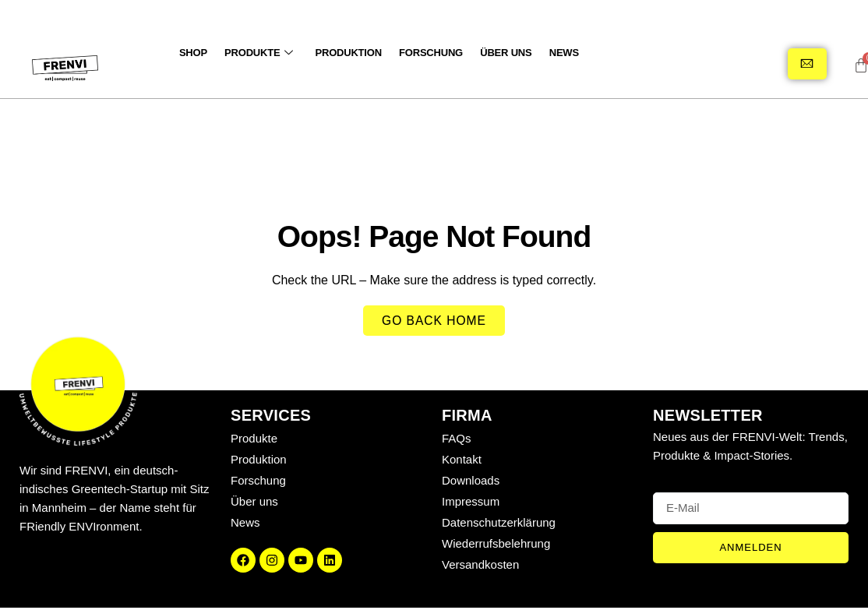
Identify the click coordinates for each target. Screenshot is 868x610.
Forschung (425, 53)
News (555, 53)
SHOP (192, 53)
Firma (467, 418)
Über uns (498, 53)
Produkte (256, 53)
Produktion (344, 53)
